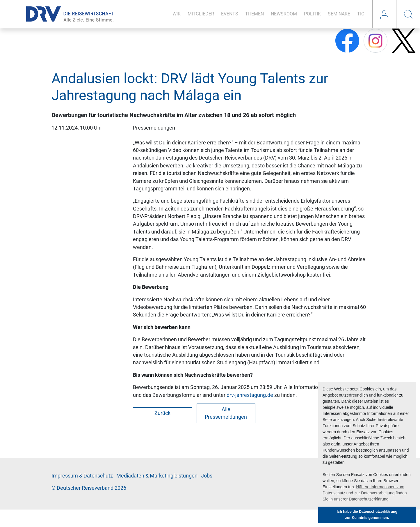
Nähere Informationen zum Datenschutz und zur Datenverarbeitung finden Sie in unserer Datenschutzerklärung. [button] (365, 493)
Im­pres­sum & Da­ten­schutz (82, 476)
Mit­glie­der (201, 14)
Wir (177, 14)
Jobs (207, 476)
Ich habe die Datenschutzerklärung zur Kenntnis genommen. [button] (367, 515)
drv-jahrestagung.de (250, 395)
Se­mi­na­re (339, 14)
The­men (255, 14)
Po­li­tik (312, 14)
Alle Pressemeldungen (226, 413)
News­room (284, 14)
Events (230, 14)
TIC (361, 14)
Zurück (162, 413)
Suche (408, 14)
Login (384, 14)
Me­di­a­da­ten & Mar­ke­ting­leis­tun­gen (157, 476)
